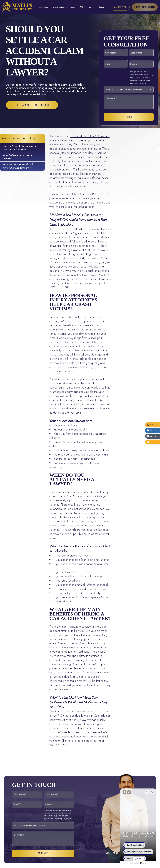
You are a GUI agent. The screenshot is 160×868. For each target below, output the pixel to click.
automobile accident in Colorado (90, 136)
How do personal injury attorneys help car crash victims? (19, 148)
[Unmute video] (118, 792)
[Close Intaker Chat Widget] (152, 792)
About (73, 7)
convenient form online (63, 246)
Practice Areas (43, 7)
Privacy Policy (133, 84)
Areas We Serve (59, 7)
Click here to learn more (75, 741)
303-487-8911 (58, 745)
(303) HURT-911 (59, 287)
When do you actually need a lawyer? (18, 157)
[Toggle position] (147, 792)
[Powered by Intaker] (140, 863)
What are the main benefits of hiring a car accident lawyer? (18, 166)
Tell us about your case (32, 105)
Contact (102, 7)
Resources (90, 7)
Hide (33, 138)
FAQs (82, 7)
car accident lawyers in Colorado (85, 715)
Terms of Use (142, 84)
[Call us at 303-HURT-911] (120, 7)
